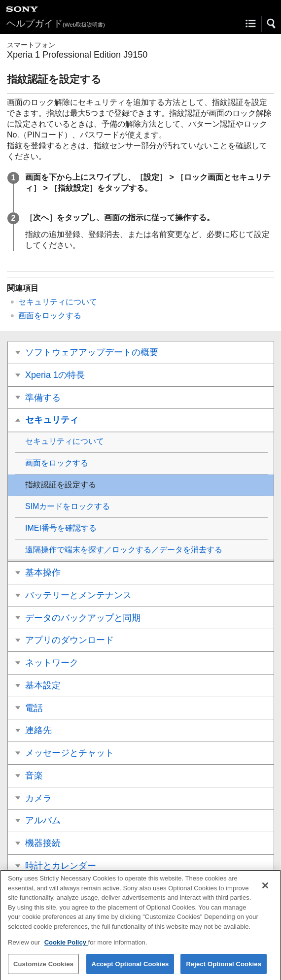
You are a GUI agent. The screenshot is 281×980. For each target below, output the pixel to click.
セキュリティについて (58, 302)
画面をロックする (50, 316)
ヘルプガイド (56, 23)
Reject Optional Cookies (224, 968)
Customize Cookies (43, 968)
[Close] (265, 890)
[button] (272, 24)
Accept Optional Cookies (130, 968)
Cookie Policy (66, 947)
